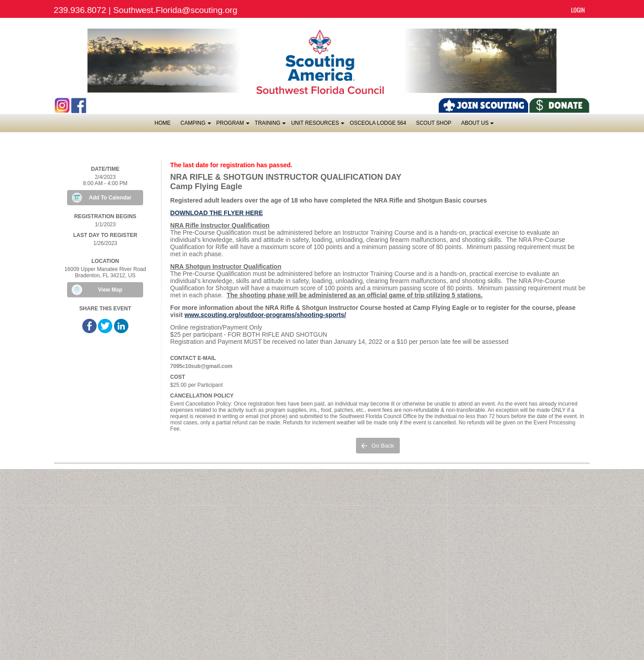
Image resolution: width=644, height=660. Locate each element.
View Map (110, 290)
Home (163, 123)
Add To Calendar (110, 198)
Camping (195, 125)
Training (270, 125)
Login (578, 10)
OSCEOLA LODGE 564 (378, 123)
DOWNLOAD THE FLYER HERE (217, 213)
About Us (477, 125)
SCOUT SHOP (434, 123)
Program (233, 125)
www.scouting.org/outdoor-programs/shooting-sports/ (265, 315)
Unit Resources (317, 125)
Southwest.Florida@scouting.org (175, 10)
